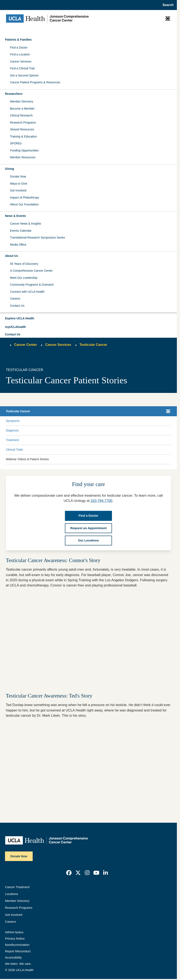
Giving (10, 169)
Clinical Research (21, 115)
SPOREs (16, 143)
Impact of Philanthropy (24, 197)
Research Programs (23, 122)
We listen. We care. (18, 964)
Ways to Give (19, 184)
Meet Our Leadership (24, 278)
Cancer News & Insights (25, 224)
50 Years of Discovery (24, 264)
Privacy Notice (15, 939)
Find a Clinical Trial (22, 68)
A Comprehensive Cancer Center (31, 271)
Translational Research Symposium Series (37, 237)
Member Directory (22, 101)
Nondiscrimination (17, 945)
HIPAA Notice (14, 932)
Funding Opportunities (24, 150)
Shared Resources (22, 129)
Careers (15, 299)
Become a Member (22, 109)
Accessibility (13, 957)
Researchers (14, 94)
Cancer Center (25, 345)
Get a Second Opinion (24, 75)
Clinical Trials (14, 450)
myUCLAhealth (15, 327)
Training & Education (23, 136)
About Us (11, 256)
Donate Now (18, 176)
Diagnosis (12, 430)
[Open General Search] (167, 5)
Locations (12, 894)
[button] (88, 319)
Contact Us (17, 306)
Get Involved (18, 190)
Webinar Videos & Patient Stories (27, 459)
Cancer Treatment (17, 887)
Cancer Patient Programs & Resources (35, 82)
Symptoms (13, 421)
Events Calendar (21, 231)
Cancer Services (21, 61)
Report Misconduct (18, 951)
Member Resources (23, 157)
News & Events (15, 216)
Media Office (18, 245)
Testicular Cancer (93, 345)
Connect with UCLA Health (27, 292)
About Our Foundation (24, 204)
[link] (69, 873)
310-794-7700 (101, 501)
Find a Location (20, 54)
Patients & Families (18, 40)
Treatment (12, 440)
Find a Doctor (19, 47)
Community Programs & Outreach (32, 285)
